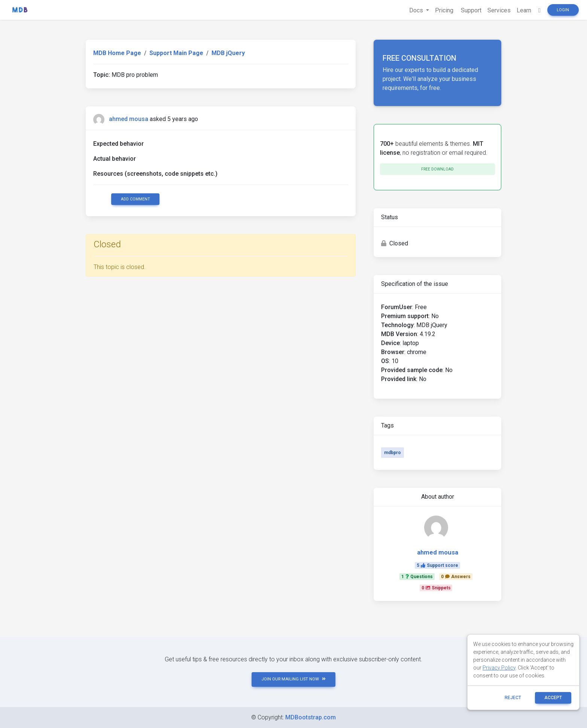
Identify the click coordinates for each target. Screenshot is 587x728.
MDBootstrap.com (311, 717)
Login (563, 10)
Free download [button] (437, 169)
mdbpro (393, 453)
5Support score (437, 565)
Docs (417, 10)
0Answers (456, 577)
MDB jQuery (228, 53)
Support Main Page (176, 53)
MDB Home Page (117, 53)
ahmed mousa (129, 119)
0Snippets (436, 588)
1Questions (417, 577)
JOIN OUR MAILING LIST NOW (293, 679)
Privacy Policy (499, 668)
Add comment (136, 199)
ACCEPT (553, 698)
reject (513, 698)
